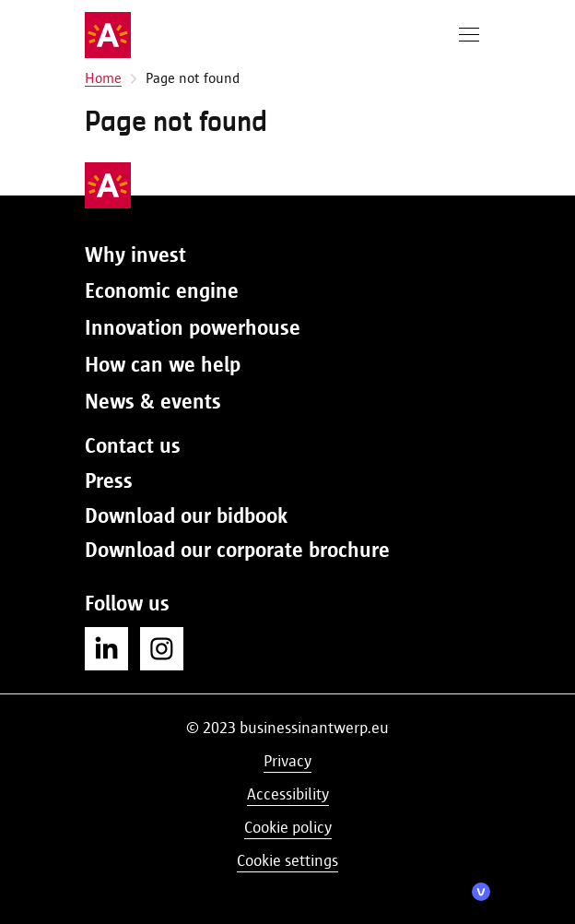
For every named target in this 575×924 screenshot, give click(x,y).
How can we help (163, 364)
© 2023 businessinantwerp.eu (287, 728)
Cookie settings (287, 860)
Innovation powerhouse (193, 327)
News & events (153, 401)
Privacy (287, 761)
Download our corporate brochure (237, 550)
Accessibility (288, 794)
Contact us (133, 445)
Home (103, 78)
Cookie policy (288, 827)
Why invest (135, 255)
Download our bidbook (186, 515)
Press (109, 480)
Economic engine (162, 290)
